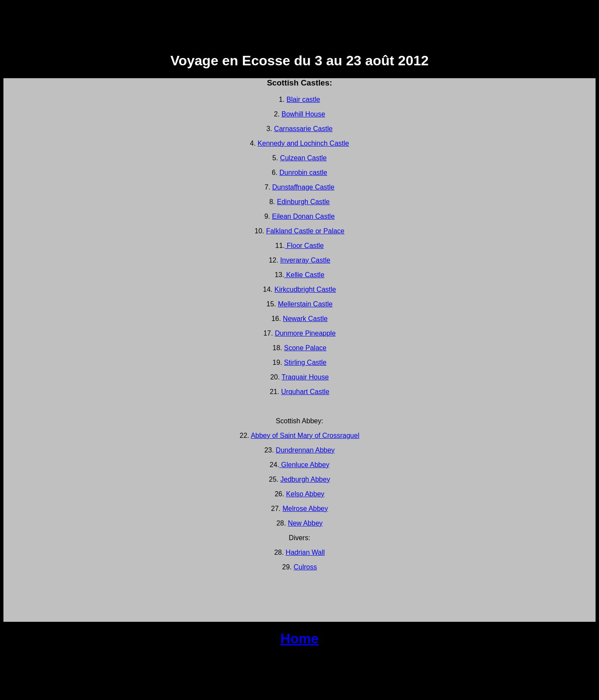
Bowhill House (303, 114)
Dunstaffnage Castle (303, 187)
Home (299, 639)
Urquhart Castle (305, 392)
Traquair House (305, 377)
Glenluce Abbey (304, 465)
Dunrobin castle (303, 173)
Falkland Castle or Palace (305, 231)
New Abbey (305, 523)
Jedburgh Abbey (305, 479)
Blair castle (303, 99)
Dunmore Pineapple (305, 333)
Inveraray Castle (306, 260)
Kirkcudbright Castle (305, 289)
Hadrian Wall (305, 552)
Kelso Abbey (305, 494)
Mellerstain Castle (305, 304)
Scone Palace (305, 348)
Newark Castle (305, 319)
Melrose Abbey (305, 509)
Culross (305, 567)
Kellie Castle (304, 275)
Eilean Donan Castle (303, 216)
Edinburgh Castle (303, 202)
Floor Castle (304, 246)
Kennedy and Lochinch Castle (303, 143)
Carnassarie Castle (303, 129)
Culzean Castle (303, 158)
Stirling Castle (305, 362)
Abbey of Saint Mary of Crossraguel (305, 436)
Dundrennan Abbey (305, 450)
